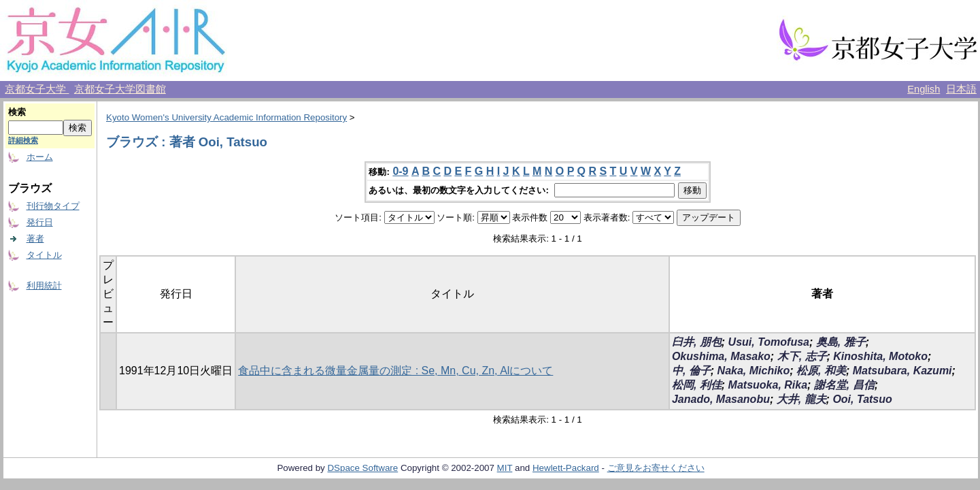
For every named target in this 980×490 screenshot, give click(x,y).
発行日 (40, 222)
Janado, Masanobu (721, 399)
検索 (17, 112)
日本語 (961, 89)
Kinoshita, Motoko (880, 356)
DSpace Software (362, 468)
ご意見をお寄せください (656, 468)
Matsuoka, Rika (768, 385)
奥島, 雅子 (841, 342)
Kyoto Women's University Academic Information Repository (226, 117)
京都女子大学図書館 (120, 89)
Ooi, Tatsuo (862, 399)
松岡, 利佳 (697, 385)
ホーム (40, 157)
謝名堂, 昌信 (844, 385)
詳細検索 (23, 140)
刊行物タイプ (53, 206)
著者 (35, 239)
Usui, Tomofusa (769, 342)
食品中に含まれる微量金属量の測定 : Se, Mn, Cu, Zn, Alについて (395, 371)
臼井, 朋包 (697, 342)
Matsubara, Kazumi (902, 371)
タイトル (44, 255)
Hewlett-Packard (566, 468)
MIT (505, 468)
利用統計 (44, 285)
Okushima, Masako (721, 356)
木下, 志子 (802, 356)
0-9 (400, 171)
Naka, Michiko (754, 371)
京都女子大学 (37, 89)
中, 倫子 (691, 371)
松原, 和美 (821, 371)
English (924, 89)
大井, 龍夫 (801, 399)
